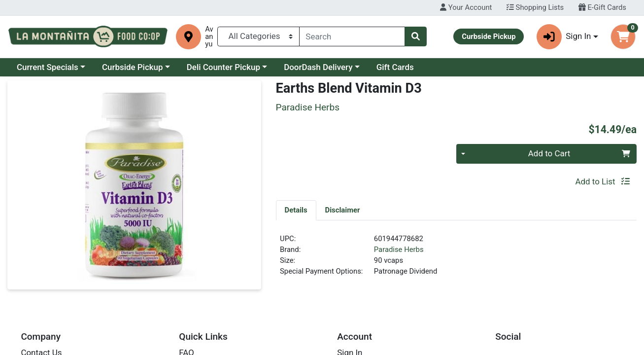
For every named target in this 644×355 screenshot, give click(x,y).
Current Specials (48, 67)
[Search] (352, 36)
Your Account (466, 7)
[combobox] (352, 36)
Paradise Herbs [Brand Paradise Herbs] (399, 249)
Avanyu (209, 37)
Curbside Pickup (133, 67)
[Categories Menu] (258, 36)
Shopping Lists (535, 7)
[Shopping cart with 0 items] (623, 37)
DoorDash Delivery (318, 67)
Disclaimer (343, 210)
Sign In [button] (564, 37)
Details (296, 210)
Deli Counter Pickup (223, 67)
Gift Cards (395, 67)
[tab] (296, 210)
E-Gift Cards (602, 7)
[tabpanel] (456, 259)
